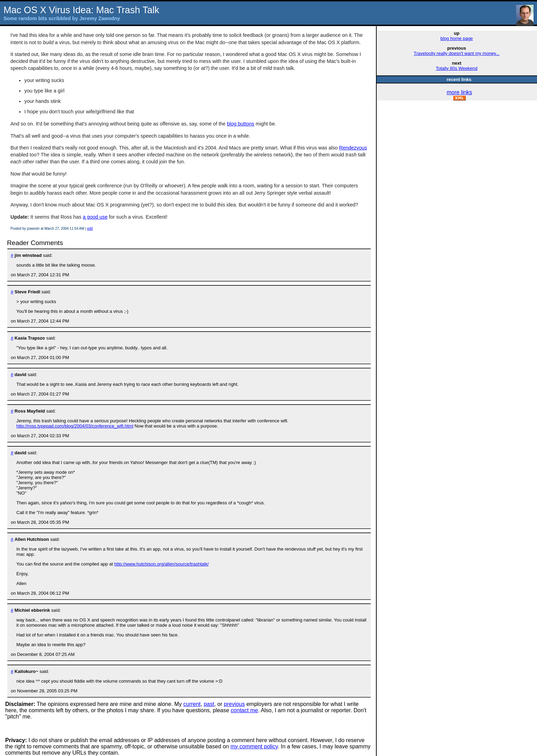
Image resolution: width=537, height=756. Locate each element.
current (192, 704)
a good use (95, 217)
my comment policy (254, 746)
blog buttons (241, 124)
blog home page (456, 38)
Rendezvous (353, 148)
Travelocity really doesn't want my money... (457, 53)
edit (90, 229)
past (209, 704)
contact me (244, 710)
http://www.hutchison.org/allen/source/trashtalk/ (161, 564)
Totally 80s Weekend (457, 68)
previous (234, 704)
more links (459, 92)
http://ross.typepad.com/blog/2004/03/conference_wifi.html (75, 426)
